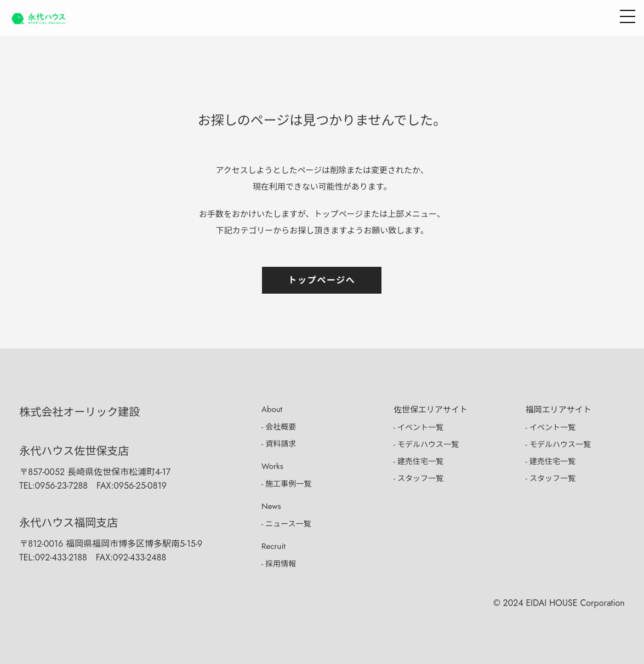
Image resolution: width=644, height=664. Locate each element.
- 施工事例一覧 (286, 484)
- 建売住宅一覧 (418, 461)
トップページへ (322, 280)
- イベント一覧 (418, 427)
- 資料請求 (279, 444)
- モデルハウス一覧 (426, 444)
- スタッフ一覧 (418, 478)
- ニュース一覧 (286, 524)
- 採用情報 (279, 564)
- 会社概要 (279, 427)
